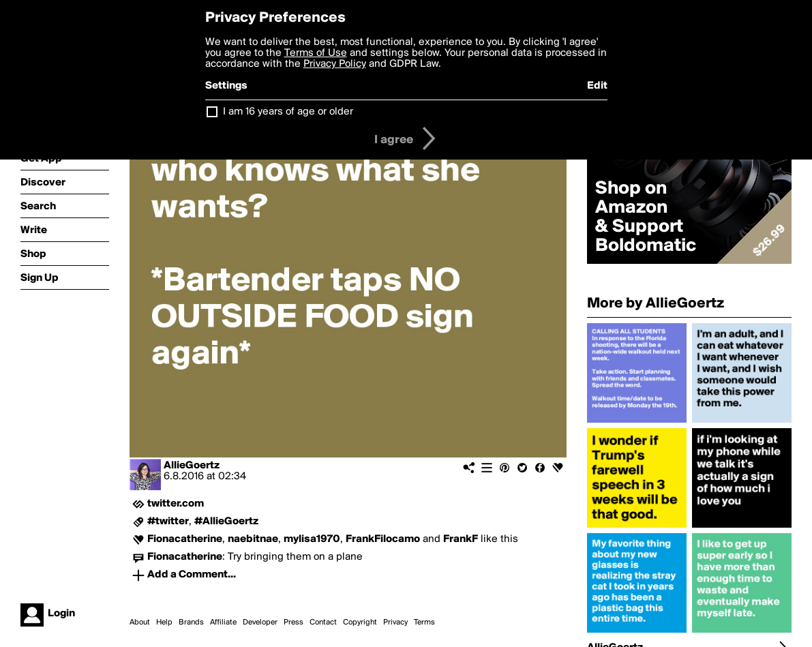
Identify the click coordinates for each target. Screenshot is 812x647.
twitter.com (176, 504)
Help (164, 622)
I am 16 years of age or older (288, 112)
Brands (191, 622)
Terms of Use (316, 53)
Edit (597, 86)
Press (294, 622)
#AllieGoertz (226, 522)
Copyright (360, 622)
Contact (323, 622)
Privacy (395, 622)
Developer (260, 622)
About (140, 622)
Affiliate (223, 622)
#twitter (168, 522)
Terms (424, 622)
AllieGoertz (192, 466)
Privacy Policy (335, 64)
